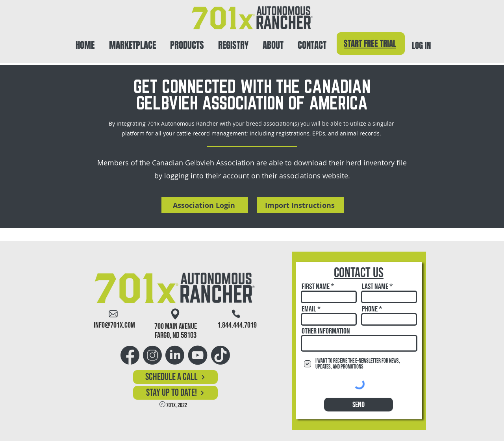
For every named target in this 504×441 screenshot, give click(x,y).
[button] (187, 42)
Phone (370, 309)
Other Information (326, 331)
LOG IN (421, 45)
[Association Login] (205, 205)
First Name (316, 287)
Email (309, 309)
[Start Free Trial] (371, 44)
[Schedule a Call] (175, 377)
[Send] (359, 405)
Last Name (375, 287)
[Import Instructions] (300, 205)
